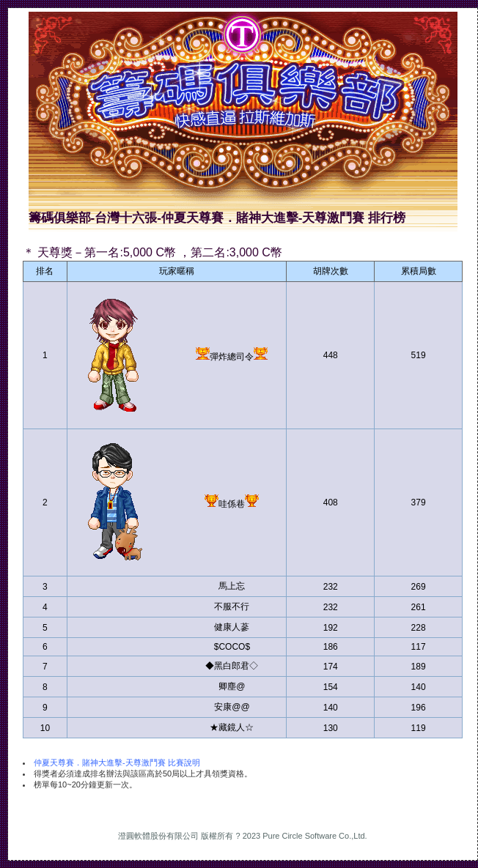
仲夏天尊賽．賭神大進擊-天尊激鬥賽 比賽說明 (117, 763)
